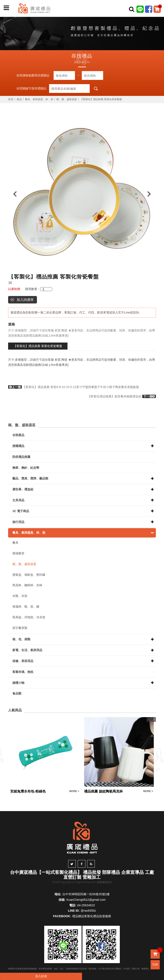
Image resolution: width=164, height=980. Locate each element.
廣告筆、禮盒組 (23, 489)
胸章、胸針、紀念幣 (26, 468)
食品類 (17, 693)
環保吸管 (18, 553)
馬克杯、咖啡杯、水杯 (27, 585)
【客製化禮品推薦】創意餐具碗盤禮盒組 (122, 396)
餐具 (15, 543)
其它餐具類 (20, 628)
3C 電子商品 (21, 511)
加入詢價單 (25, 300)
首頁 (11, 99)
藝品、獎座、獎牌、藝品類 (30, 478)
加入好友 (41, 976)
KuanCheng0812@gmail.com (86, 900)
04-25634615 (86, 905)
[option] (82, 194)
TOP (155, 965)
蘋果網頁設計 (104, 882)
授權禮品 (18, 446)
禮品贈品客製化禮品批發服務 (92, 916)
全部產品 (18, 435)
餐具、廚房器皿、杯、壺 (39, 99)
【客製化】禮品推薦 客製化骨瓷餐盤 (38, 346)
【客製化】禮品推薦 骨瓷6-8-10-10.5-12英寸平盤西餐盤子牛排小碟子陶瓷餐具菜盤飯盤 (73, 387)
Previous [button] (13, 194)
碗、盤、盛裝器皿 (67, 99)
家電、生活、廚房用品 (27, 650)
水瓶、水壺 (20, 596)
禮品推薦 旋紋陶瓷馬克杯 (103, 791)
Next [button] (151, 194)
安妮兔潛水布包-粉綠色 (28, 791)
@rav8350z (88, 911)
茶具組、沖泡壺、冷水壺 (29, 617)
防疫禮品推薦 (21, 457)
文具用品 (18, 500)
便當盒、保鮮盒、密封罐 (29, 575)
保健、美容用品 (23, 661)
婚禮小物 (18, 683)
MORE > (74, 791)
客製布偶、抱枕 (23, 672)
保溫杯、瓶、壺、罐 (26, 606)
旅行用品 (18, 522)
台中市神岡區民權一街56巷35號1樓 (86, 894)
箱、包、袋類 (21, 639)
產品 (19, 99)
